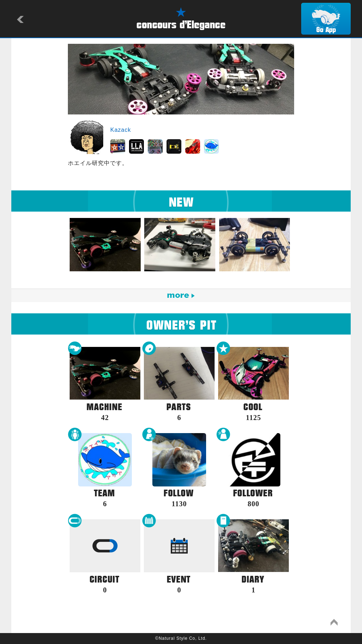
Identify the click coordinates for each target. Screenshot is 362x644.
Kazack (121, 130)
